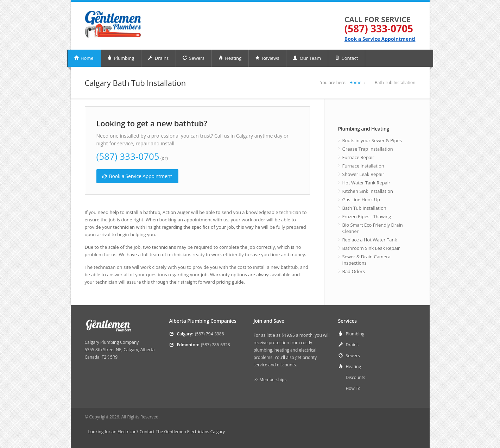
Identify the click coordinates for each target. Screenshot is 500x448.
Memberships (273, 380)
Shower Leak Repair (363, 174)
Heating (230, 58)
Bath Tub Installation (364, 208)
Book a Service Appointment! (380, 39)
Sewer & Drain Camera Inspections (366, 260)
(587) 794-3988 (210, 334)
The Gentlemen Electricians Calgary (190, 432)
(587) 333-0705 (379, 29)
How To (353, 388)
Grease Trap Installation (368, 149)
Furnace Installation (363, 166)
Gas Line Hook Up (361, 200)
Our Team (307, 58)
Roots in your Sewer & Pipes (372, 140)
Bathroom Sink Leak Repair (371, 248)
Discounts (356, 377)
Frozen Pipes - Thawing (367, 216)
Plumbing (121, 58)
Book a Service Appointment (137, 176)
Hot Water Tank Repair (366, 183)
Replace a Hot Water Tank (370, 240)
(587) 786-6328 (216, 345)
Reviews (267, 58)
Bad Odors (354, 271)
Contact (346, 58)
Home (84, 58)
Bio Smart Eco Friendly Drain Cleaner (373, 228)
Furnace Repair (358, 157)
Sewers (193, 58)
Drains (158, 58)
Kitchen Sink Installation (368, 191)
